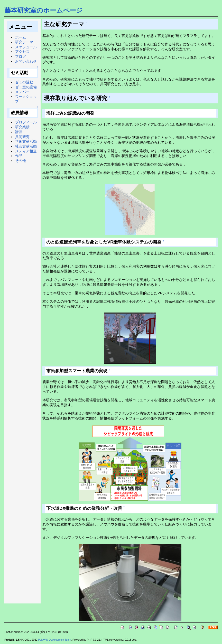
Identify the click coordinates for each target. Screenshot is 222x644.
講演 (19, 132)
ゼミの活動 (24, 82)
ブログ (21, 56)
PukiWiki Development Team (54, 640)
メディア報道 (26, 151)
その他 (21, 161)
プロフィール (26, 122)
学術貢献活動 (26, 141)
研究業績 (22, 127)
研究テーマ (24, 42)
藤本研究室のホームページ (44, 10)
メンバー (22, 92)
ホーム (21, 37)
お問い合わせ (26, 61)
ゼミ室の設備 (26, 87)
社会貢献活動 (26, 146)
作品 (19, 156)
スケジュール (26, 47)
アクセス (22, 52)
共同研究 (22, 137)
